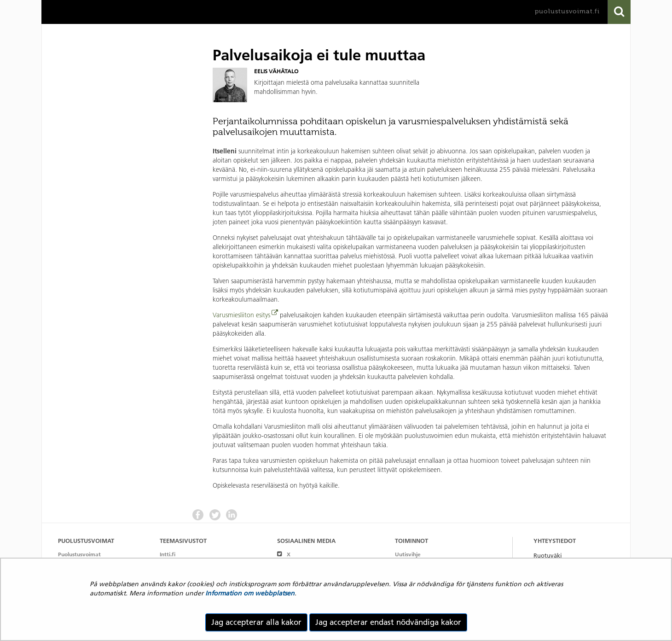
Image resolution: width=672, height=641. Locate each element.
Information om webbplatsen (250, 593)
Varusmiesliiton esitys (241, 315)
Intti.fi (168, 554)
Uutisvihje (408, 554)
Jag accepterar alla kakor (256, 622)
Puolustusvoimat (79, 554)
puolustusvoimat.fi (567, 11)
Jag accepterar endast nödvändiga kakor (388, 622)
